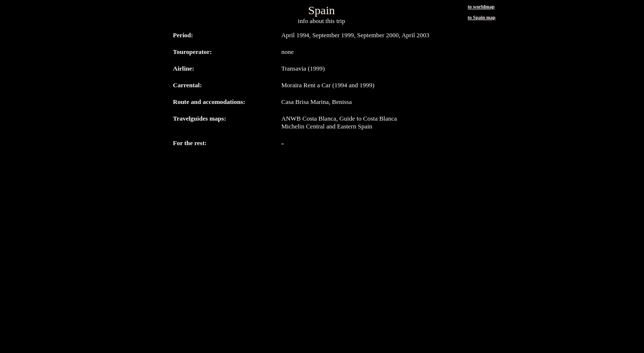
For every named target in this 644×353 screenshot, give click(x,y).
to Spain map (482, 17)
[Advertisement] (322, 166)
